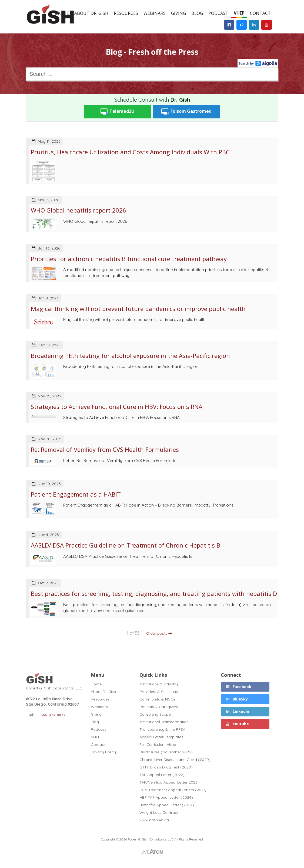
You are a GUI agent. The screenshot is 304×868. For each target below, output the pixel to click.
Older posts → (159, 633)
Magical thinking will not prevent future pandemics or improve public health (138, 309)
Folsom (186, 112)
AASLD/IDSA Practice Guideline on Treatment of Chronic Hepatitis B (126, 545)
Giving (178, 13)
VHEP (239, 13)
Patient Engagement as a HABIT (76, 494)
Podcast (218, 13)
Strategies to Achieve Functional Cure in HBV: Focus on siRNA (117, 406)
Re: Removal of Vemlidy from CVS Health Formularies (105, 449)
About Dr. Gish (91, 13)
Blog (197, 13)
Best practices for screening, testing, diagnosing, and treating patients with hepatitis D (154, 593)
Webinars (155, 13)
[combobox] (152, 74)
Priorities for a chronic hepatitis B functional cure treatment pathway (129, 259)
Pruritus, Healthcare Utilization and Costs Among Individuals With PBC (130, 152)
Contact (260, 13)
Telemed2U (118, 112)
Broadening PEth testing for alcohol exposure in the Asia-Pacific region (130, 356)
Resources (126, 13)
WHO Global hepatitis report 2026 (78, 210)
